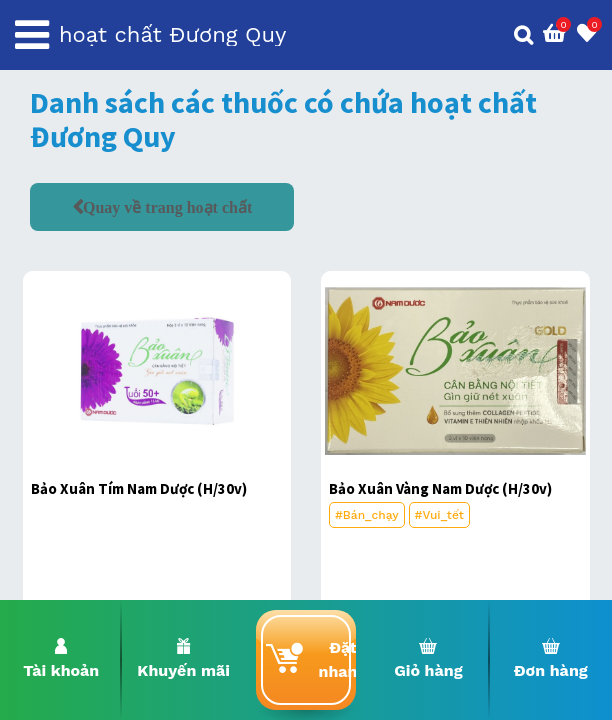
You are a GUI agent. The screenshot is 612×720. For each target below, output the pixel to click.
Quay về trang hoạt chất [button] (167, 207)
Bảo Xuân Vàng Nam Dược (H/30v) (440, 488)
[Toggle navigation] (32, 35)
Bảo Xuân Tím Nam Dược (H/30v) (139, 488)
